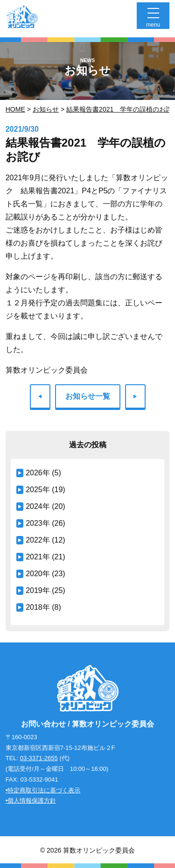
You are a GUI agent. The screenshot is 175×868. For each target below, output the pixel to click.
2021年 (38, 557)
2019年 (38, 590)
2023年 (38, 523)
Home (15, 109)
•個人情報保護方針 (31, 801)
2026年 (38, 473)
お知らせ (46, 109)
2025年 (38, 490)
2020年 (38, 574)
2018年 (38, 607)
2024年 (38, 506)
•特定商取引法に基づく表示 (43, 790)
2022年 (38, 540)
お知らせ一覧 (88, 396)
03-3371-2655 (39, 758)
